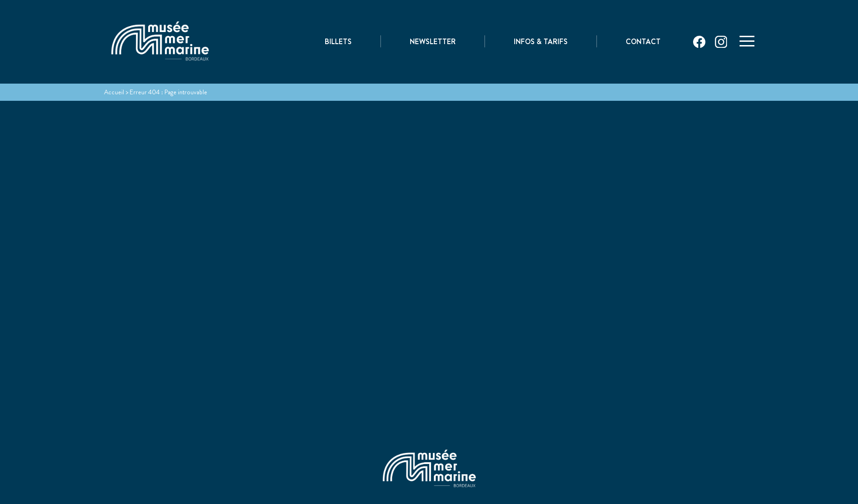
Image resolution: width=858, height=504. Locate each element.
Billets (338, 43)
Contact (643, 43)
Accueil (114, 92)
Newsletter (433, 43)
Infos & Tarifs (541, 43)
